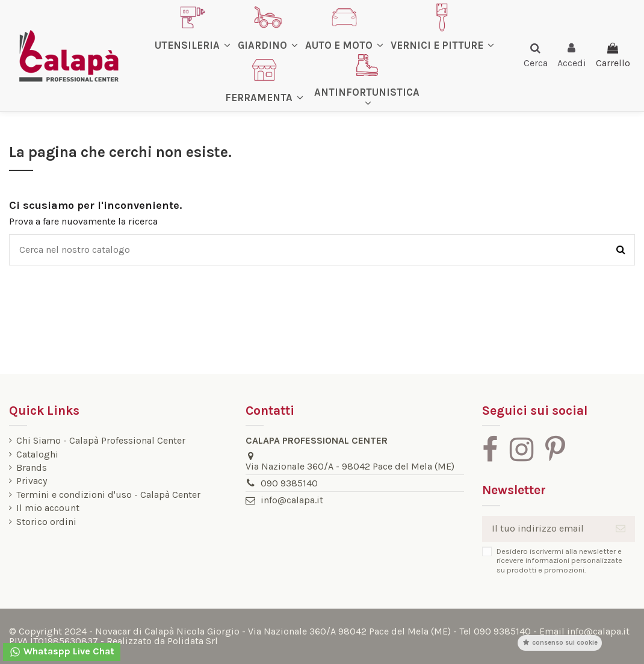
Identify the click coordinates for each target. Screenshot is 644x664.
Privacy (32, 481)
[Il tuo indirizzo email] (544, 529)
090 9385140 (289, 483)
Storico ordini (46, 522)
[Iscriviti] (621, 529)
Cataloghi (37, 455)
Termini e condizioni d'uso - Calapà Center (108, 495)
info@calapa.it (292, 500)
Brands (32, 468)
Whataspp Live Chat (62, 652)
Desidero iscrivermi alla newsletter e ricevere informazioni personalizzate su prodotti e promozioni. (559, 560)
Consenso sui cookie (560, 643)
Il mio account (48, 508)
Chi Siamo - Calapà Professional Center (101, 441)
